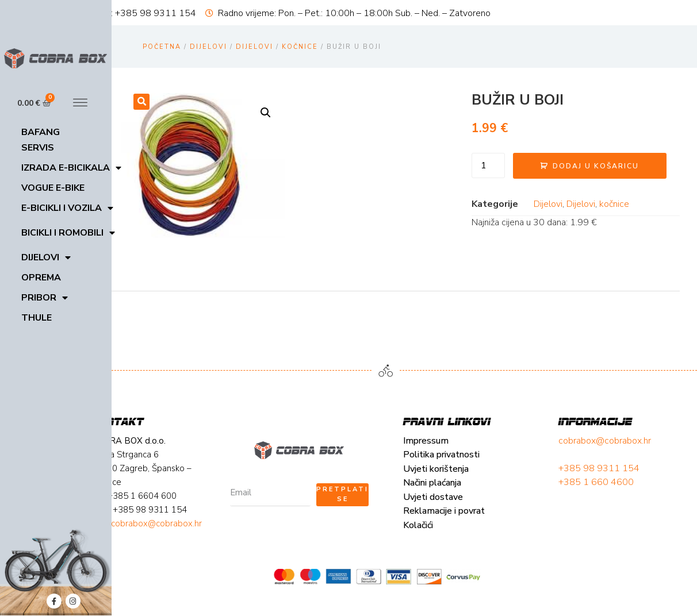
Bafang (41, 132)
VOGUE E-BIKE (53, 188)
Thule (37, 318)
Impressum (166, 466)
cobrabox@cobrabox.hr (332, 466)
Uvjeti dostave (173, 522)
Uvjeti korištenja (176, 494)
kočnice (300, 47)
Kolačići (158, 550)
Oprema (41, 278)
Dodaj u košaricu (546, 172)
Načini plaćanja (172, 509)
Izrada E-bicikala (71, 168)
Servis (38, 148)
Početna (162, 47)
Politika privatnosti (181, 480)
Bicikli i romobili (68, 233)
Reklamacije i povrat (184, 537)
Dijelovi (46, 258)
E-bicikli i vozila (67, 208)
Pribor (45, 298)
